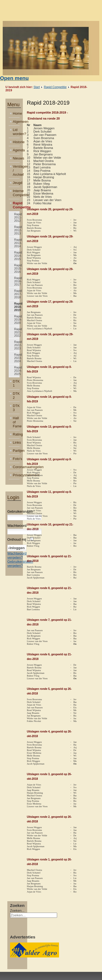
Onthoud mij (17, 539)
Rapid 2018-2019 (17, 307)
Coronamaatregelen (16, 467)
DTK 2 (16, 396)
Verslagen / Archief (16, 170)
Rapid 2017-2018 (17, 294)
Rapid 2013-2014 (17, 243)
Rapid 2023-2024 (17, 358)
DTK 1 (16, 383)
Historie (16, 142)
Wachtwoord (17, 526)
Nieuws (16, 158)
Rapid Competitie (55, 87)
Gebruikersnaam (20, 511)
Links (16, 442)
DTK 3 (16, 408)
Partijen (16, 451)
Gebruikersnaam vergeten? (20, 563)
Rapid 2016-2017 (17, 281)
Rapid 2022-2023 (17, 345)
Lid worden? (16, 132)
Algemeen (16, 122)
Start (37, 87)
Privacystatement (16, 475)
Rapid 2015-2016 (17, 268)
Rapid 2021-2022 (17, 332)
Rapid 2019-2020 (17, 320)
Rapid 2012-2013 (17, 230)
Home (16, 113)
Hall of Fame (16, 422)
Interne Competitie (16, 193)
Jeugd (16, 183)
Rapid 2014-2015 (17, 256)
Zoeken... (17, 911)
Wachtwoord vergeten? (17, 555)
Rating (16, 434)
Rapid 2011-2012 (17, 217)
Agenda (16, 150)
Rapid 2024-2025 (17, 371)
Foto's (16, 459)
